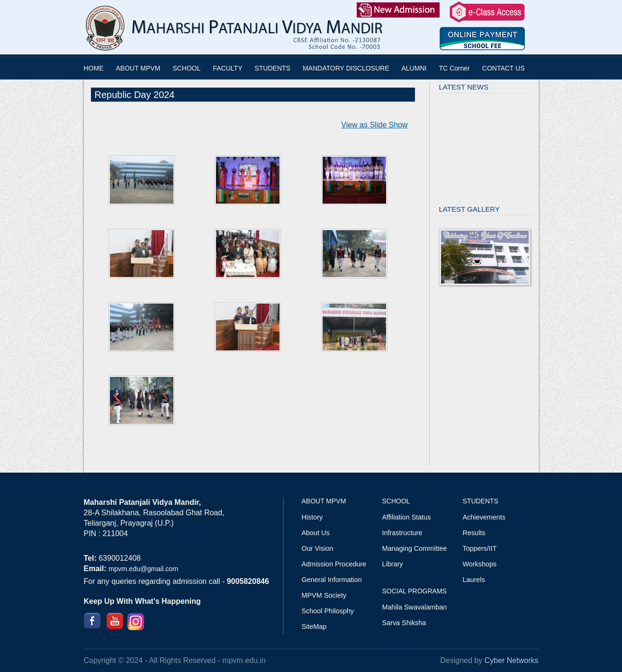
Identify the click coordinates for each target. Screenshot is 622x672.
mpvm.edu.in (244, 660)
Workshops (480, 564)
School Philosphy (328, 611)
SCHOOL (186, 68)
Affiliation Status (407, 517)
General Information (332, 580)
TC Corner (454, 68)
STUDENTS (272, 68)
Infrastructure (402, 533)
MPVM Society (324, 595)
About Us (316, 533)
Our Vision (318, 548)
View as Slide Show (374, 125)
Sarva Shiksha (404, 623)
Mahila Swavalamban (415, 607)
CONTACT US (504, 68)
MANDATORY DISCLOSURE (346, 68)
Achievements (484, 517)
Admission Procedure (334, 564)
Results (474, 533)
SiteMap (314, 627)
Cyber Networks (512, 660)
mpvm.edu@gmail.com (143, 569)
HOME (94, 68)
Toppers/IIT (480, 548)
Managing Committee (415, 548)
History (312, 517)
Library (393, 564)
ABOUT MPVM (138, 68)
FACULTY (228, 68)
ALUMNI (414, 68)
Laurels (474, 580)
